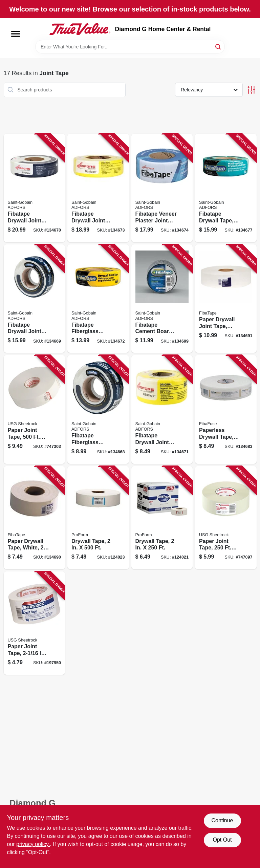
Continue (222, 820)
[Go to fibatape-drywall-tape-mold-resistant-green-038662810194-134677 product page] (226, 188)
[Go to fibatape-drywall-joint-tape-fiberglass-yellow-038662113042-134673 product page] (98, 188)
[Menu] (16, 34)
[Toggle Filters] (251, 90)
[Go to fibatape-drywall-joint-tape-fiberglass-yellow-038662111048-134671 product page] (162, 409)
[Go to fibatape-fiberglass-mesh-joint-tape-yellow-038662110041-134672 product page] (98, 299)
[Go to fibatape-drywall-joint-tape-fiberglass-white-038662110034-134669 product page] (35, 299)
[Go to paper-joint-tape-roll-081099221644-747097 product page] (226, 518)
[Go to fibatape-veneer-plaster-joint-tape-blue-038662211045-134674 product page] (162, 188)
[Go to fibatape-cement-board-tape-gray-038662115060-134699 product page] (162, 299)
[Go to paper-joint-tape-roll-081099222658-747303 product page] (35, 409)
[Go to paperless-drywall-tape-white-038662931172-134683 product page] (226, 409)
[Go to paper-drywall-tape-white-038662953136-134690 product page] (35, 518)
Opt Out (222, 840)
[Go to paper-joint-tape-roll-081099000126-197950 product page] (35, 623)
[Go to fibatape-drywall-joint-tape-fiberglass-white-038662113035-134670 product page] (35, 188)
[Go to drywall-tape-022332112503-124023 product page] (98, 518)
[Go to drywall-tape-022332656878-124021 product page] (162, 518)
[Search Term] (130, 47)
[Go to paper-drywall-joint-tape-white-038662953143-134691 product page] (226, 299)
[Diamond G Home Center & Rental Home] (80, 29)
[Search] (219, 46)
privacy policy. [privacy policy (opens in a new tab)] (33, 844)
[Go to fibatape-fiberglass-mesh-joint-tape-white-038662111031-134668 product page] (98, 409)
